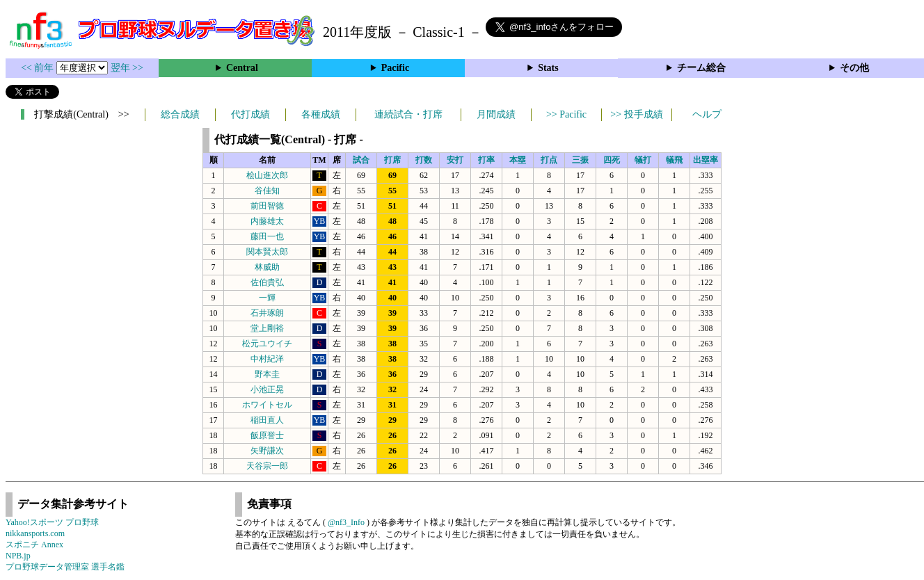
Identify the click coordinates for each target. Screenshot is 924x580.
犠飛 (674, 160)
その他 (854, 68)
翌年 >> (127, 68)
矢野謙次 (267, 451)
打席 (392, 160)
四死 (612, 160)
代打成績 (250, 114)
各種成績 (321, 114)
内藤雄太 (267, 221)
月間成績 (496, 114)
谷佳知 (267, 191)
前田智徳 (267, 206)
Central (242, 68)
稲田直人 (267, 420)
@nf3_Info (346, 522)
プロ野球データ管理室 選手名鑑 (65, 567)
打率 (486, 160)
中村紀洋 (267, 359)
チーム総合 (701, 68)
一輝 (267, 298)
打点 (549, 160)
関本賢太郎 (267, 252)
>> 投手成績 (636, 114)
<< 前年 (39, 68)
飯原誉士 (267, 435)
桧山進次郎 (267, 175)
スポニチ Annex (34, 545)
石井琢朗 (267, 313)
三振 (580, 160)
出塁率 (706, 160)
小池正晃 (267, 389)
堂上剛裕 (267, 328)
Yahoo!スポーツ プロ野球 (52, 522)
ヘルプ (707, 114)
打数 (424, 160)
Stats (548, 68)
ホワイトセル (267, 405)
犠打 (643, 160)
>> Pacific (566, 114)
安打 (455, 160)
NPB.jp (18, 556)
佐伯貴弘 (267, 282)
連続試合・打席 (408, 114)
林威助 (267, 267)
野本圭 (267, 374)
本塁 (518, 160)
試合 (361, 160)
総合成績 (180, 114)
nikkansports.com (35, 533)
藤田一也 (267, 236)
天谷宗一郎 (267, 466)
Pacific (395, 68)
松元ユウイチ (267, 344)
